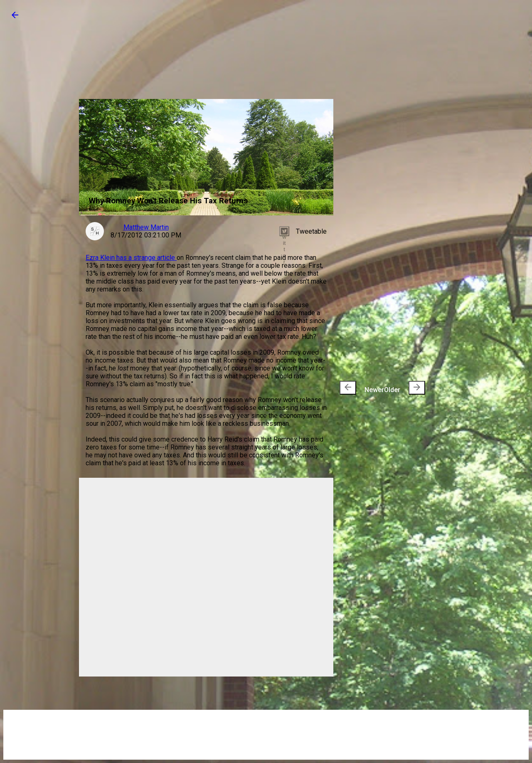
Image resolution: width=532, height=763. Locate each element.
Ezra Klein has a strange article (131, 258)
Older (405, 388)
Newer (362, 388)
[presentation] (348, 388)
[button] (15, 18)
